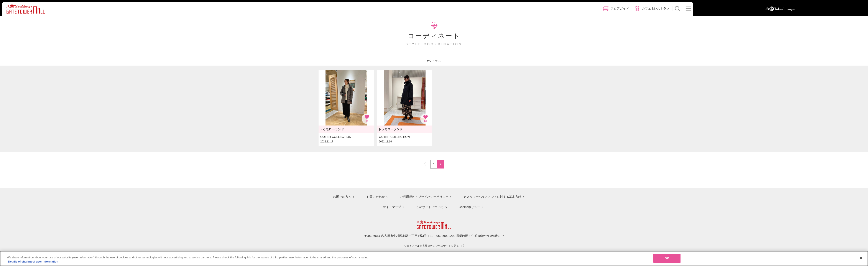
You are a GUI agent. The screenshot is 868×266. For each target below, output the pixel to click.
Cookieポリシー (469, 207)
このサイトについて (430, 207)
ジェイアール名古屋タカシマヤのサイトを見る (434, 245)
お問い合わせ (375, 198)
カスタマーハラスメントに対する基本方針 (492, 198)
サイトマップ (392, 207)
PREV (427, 163)
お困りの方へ (342, 198)
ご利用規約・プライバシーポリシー (424, 198)
